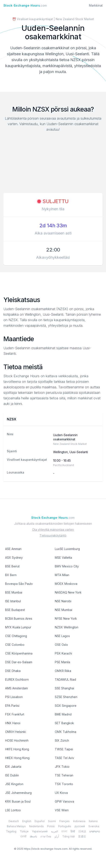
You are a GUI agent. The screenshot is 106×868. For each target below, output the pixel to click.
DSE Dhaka (13, 671)
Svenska (94, 826)
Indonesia (79, 821)
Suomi (52, 821)
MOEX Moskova (66, 584)
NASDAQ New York (68, 592)
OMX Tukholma (66, 732)
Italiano (93, 821)
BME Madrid (63, 714)
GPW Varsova (64, 801)
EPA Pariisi (12, 706)
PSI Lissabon (14, 697)
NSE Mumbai (64, 610)
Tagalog (11, 831)
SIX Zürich (62, 740)
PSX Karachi (63, 653)
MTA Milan (62, 575)
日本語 (82, 831)
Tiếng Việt (69, 836)
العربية (54, 831)
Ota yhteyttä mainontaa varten (53, 529)
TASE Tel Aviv (64, 758)
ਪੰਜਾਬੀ (23, 836)
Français (64, 821)
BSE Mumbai (14, 592)
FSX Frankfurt (15, 714)
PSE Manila (62, 662)
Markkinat (96, 5)
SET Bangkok (64, 723)
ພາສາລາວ (95, 831)
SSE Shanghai (64, 688)
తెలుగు (33, 836)
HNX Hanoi (13, 723)
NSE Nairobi (63, 601)
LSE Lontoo (13, 810)
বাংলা (64, 831)
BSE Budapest (15, 610)
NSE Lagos (62, 636)
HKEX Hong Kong (17, 758)
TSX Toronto (64, 784)
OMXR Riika (63, 671)
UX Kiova (61, 793)
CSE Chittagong (16, 636)
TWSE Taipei (64, 749)
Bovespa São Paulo (19, 584)
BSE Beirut (12, 566)
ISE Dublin (12, 775)
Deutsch (14, 821)
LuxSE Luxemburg (67, 549)
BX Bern (11, 575)
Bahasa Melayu (16, 826)
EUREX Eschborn (17, 679)
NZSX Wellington (67, 627)
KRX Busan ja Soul (18, 801)
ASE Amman (13, 549)
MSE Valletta (63, 558)
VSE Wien (62, 810)
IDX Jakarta (13, 767)
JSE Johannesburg (18, 793)
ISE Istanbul (13, 601)
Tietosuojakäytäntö (53, 535)
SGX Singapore (66, 706)
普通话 (82, 836)
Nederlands (36, 826)
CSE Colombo (15, 645)
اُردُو (57, 836)
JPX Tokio (62, 767)
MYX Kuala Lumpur (18, 627)
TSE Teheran (64, 775)
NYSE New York (66, 618)
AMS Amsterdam (16, 688)
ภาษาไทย (46, 836)
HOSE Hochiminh (17, 740)
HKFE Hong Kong (17, 749)
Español (40, 821)
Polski (51, 826)
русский (80, 826)
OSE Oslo (61, 645)
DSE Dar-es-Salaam (19, 662)
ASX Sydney (14, 558)
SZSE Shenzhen (66, 697)
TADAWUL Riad (65, 679)
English (27, 821)
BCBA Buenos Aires (19, 618)
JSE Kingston (14, 784)
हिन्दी (73, 831)
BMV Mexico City (67, 566)
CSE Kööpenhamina (19, 653)
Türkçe (24, 831)
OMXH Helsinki (16, 732)
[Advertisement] (53, 163)
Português (65, 826)
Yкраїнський (40, 831)
